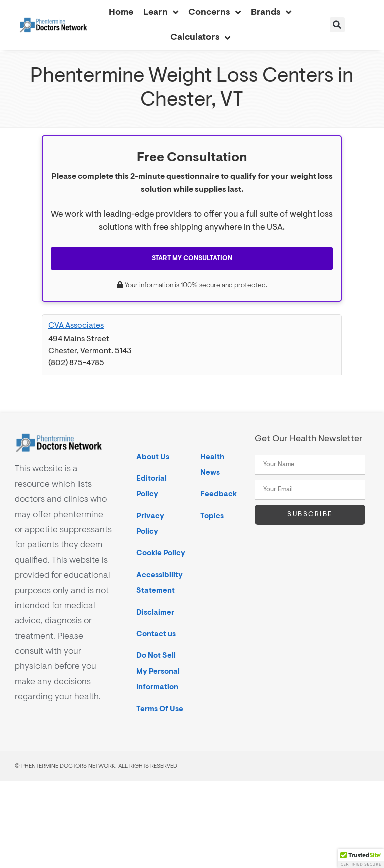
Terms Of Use (160, 709)
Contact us (156, 634)
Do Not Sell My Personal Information (158, 671)
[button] (337, 25)
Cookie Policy (161, 553)
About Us (153, 457)
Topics (212, 516)
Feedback (219, 494)
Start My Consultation (192, 258)
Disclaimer (155, 613)
